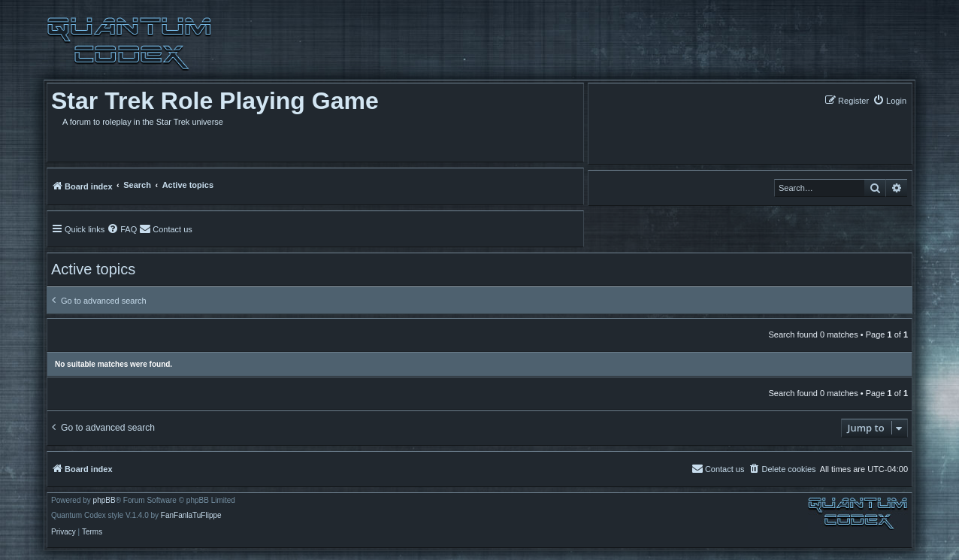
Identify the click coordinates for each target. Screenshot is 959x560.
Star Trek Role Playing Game (215, 101)
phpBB (104, 501)
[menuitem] (889, 100)
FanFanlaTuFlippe (191, 516)
